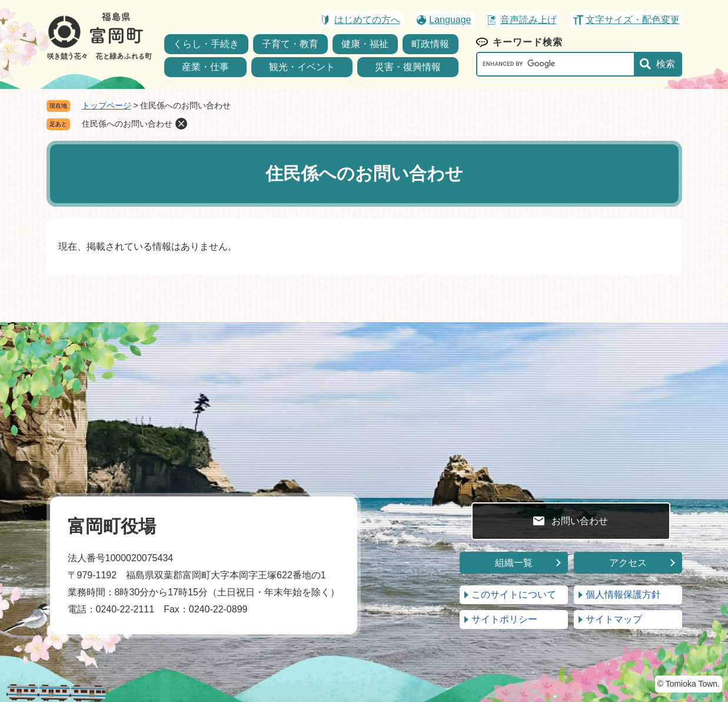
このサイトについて (514, 595)
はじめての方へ (367, 20)
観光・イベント (302, 67)
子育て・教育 (290, 44)
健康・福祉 (365, 44)
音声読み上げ (528, 20)
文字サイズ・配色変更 (633, 20)
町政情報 (430, 44)
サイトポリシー (504, 619)
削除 (181, 124)
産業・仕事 (205, 67)
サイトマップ (614, 619)
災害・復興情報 (408, 67)
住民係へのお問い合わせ (127, 124)
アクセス (628, 563)
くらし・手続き (206, 44)
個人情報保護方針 (623, 595)
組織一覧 (514, 563)
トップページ (107, 105)
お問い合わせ (580, 521)
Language (450, 20)
